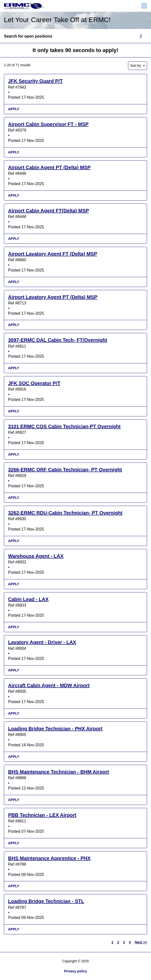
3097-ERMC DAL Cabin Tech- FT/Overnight (58, 340)
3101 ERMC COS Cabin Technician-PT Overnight (64, 426)
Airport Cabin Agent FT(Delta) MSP (48, 211)
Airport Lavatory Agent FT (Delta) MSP (53, 254)
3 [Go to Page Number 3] (124, 942)
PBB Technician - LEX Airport (42, 815)
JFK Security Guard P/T (35, 81)
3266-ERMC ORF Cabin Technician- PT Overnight (65, 470)
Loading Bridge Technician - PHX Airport (55, 729)
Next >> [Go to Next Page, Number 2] (141, 942)
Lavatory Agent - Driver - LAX (42, 642)
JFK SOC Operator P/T (34, 383)
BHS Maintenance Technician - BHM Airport (58, 772)
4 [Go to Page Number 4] (130, 942)
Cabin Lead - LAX (28, 599)
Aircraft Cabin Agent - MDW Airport (49, 685)
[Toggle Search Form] (141, 36)
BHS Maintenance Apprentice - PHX (49, 858)
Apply (14, 109)
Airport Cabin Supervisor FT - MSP (48, 124)
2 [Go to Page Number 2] (118, 942)
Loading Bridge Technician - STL (46, 901)
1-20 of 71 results (17, 65)
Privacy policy (75, 971)
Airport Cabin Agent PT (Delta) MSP (49, 167)
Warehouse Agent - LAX (36, 556)
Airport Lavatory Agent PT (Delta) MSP (53, 297)
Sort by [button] (136, 66)
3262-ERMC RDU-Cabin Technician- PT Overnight (65, 513)
